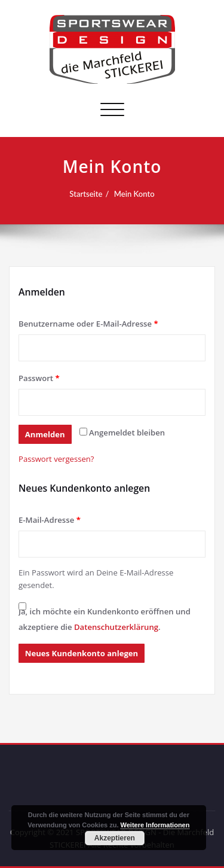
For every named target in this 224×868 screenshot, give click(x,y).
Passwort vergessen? (56, 459)
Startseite (86, 194)
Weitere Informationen (155, 825)
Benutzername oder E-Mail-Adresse (88, 324)
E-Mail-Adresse (50, 520)
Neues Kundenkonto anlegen (82, 653)
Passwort (39, 378)
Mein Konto (134, 194)
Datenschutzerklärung (116, 627)
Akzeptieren (115, 838)
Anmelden (45, 434)
